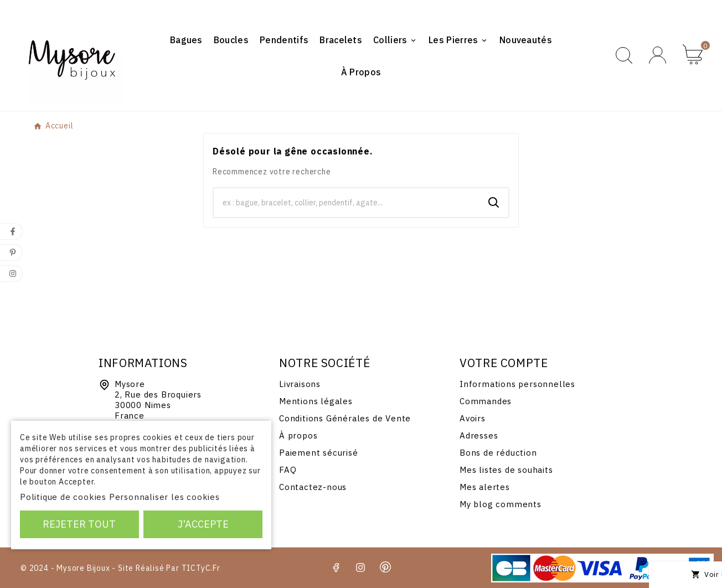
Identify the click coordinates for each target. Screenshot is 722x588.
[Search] (494, 203)
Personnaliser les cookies (164, 497)
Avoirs (473, 418)
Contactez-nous (313, 487)
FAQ (288, 470)
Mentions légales (316, 401)
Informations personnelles (517, 384)
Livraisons (300, 384)
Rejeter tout (79, 524)
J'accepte (203, 524)
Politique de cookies (63, 497)
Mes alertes (485, 487)
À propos (298, 435)
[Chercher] (347, 203)
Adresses (479, 435)
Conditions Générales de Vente (345, 418)
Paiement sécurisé (319, 453)
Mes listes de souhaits (506, 470)
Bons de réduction (498, 453)
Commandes (486, 401)
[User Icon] (657, 55)
